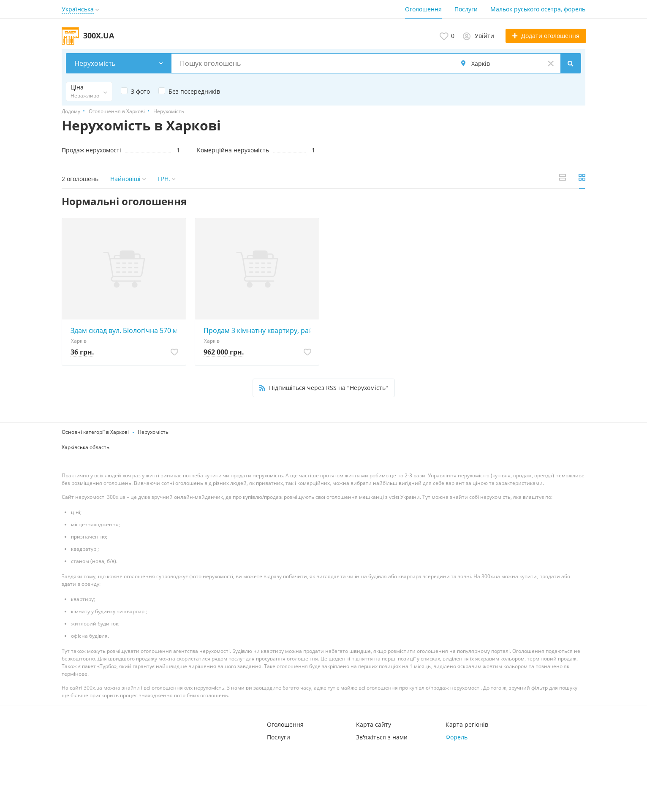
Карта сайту (374, 724)
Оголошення (423, 9)
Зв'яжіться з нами (382, 737)
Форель (457, 737)
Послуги (466, 9)
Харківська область (86, 447)
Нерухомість (153, 432)
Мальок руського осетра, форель (538, 9)
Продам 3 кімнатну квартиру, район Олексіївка (259, 330)
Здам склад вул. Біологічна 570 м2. (126, 330)
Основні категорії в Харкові (95, 432)
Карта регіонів (467, 724)
